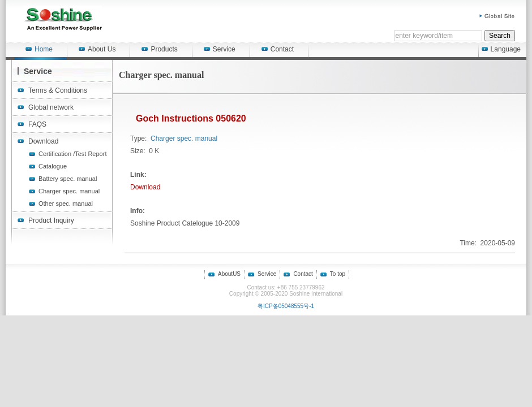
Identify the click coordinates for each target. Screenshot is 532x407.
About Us (97, 49)
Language (501, 49)
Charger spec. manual (69, 191)
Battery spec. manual (68, 179)
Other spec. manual (66, 203)
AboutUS (229, 274)
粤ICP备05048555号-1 (286, 306)
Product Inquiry (51, 220)
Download (43, 141)
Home (39, 49)
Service (220, 49)
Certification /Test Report (72, 154)
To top (338, 274)
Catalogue (53, 166)
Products (159, 49)
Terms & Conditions (58, 90)
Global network (51, 107)
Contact (278, 49)
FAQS (37, 124)
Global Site (497, 16)
